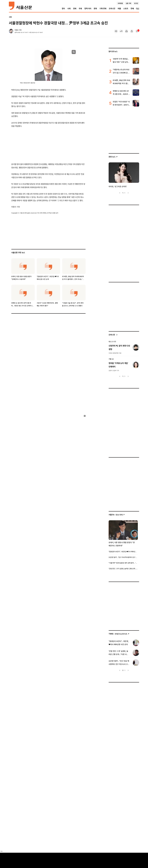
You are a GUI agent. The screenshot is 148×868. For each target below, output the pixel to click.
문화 (95, 9)
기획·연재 (103, 9)
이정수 (17, 30)
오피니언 (112, 9)
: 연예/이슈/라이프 (119, 634)
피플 (119, 9)
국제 (80, 9)
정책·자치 (88, 9)
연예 (132, 9)
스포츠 (126, 9)
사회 (69, 9)
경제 (75, 9)
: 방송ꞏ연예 (117, 515)
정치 (63, 9)
